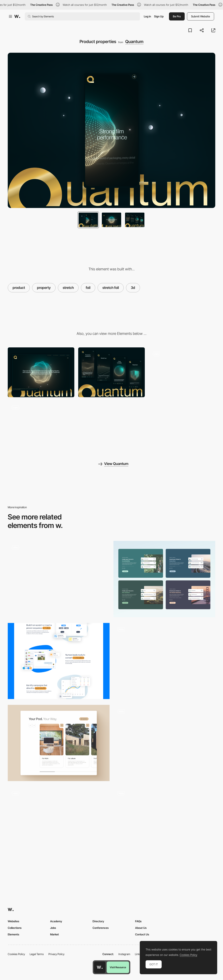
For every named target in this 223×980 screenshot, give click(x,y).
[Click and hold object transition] (164, 659)
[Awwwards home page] (100, 967)
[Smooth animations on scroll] (182, 372)
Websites (13, 921)
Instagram (124, 954)
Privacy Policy (56, 954)
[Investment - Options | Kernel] (164, 579)
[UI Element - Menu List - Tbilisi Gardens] (59, 577)
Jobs (53, 928)
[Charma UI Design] (164, 825)
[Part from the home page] (59, 661)
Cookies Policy (16, 954)
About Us (141, 928)
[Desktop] (41, 372)
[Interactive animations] (41, 426)
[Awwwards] (17, 16)
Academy (56, 921)
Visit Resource (118, 967)
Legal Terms (37, 954)
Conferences (101, 928)
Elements (13, 934)
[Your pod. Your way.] (59, 743)
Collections (15, 928)
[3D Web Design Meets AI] (59, 825)
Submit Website (201, 16)
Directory (98, 921)
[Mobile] (111, 372)
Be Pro (177, 16)
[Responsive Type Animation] (164, 743)
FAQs (138, 921)
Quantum (134, 42)
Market (54, 934)
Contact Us (142, 934)
